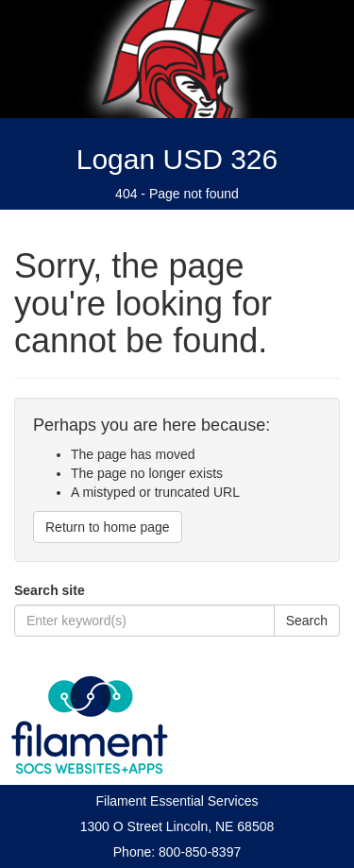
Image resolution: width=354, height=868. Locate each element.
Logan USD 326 (177, 159)
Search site (50, 590)
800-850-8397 (200, 852)
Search (307, 621)
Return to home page (108, 527)
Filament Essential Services (177, 801)
